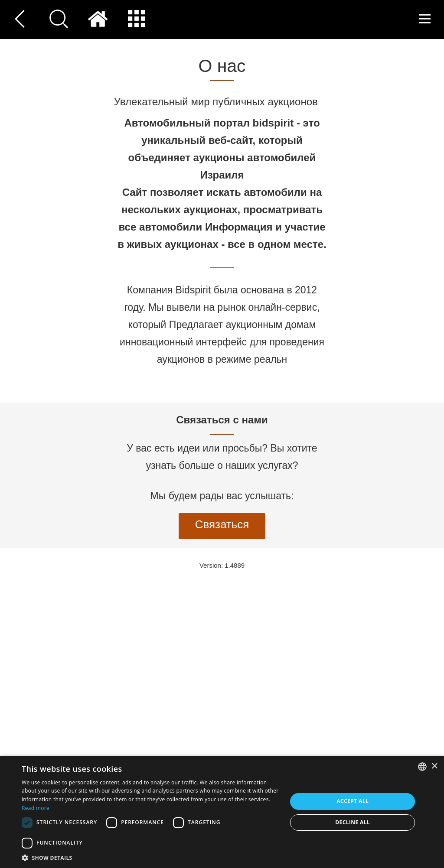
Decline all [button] (353, 822)
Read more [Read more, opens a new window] (36, 808)
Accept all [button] (353, 801)
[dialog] (222, 812)
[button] (150, 857)
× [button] (434, 766)
